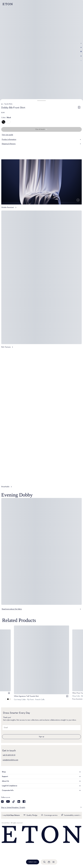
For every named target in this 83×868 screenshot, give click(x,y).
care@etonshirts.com (10, 760)
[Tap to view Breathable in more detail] (41, 420)
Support (41, 777)
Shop (41, 772)
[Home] (41, 835)
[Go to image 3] (81, 51)
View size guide (7, 135)
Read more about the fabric (41, 609)
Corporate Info (41, 790)
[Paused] (78, 200)
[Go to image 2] (81, 47)
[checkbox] (79, 108)
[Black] (3, 122)
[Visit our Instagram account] (2, 802)
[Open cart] (49, 862)
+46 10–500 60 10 (9, 755)
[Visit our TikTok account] (14, 802)
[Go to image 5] (81, 61)
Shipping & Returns (41, 144)
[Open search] (44, 862)
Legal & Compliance (41, 786)
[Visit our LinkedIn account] (19, 802)
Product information (41, 140)
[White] (9, 122)
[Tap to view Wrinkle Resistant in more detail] (41, 185)
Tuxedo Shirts (8, 104)
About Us (41, 781)
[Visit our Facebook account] (24, 802)
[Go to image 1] (81, 43)
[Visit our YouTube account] (8, 802)
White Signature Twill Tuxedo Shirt (26, 696)
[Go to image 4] (81, 56)
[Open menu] (53, 862)
